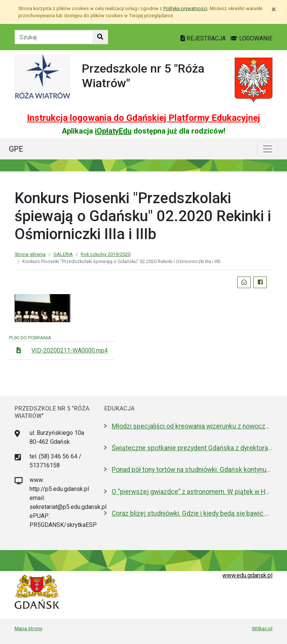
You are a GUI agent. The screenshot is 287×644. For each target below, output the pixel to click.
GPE (16, 149)
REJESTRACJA (204, 38)
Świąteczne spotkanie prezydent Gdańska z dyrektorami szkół (192, 448)
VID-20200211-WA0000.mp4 (70, 350)
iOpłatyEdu (113, 131)
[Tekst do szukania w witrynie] (54, 37)
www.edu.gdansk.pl (247, 575)
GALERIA (63, 254)
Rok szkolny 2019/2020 (106, 254)
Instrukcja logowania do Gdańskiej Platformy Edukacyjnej (143, 118)
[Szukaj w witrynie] (100, 37)
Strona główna (30, 254)
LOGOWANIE (251, 38)
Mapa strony (28, 628)
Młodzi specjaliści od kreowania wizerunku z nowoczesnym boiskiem (192, 426)
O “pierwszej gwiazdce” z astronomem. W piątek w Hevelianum (192, 492)
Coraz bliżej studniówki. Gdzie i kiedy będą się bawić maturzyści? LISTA (192, 513)
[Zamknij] (274, 9)
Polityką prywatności (185, 8)
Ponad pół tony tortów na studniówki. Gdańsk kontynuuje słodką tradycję (192, 470)
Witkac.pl (262, 628)
